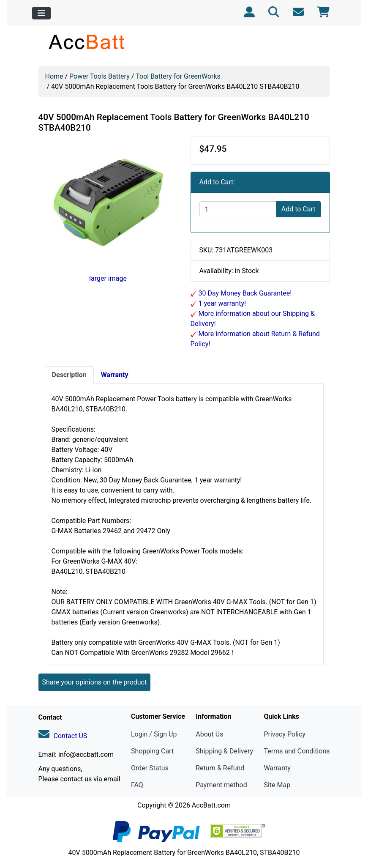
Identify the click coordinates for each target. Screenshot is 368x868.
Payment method (221, 785)
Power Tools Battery (99, 76)
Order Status (150, 768)
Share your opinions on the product (95, 682)
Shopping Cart (152, 751)
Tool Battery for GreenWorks (178, 76)
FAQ (137, 785)
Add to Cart (298, 209)
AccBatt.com (211, 805)
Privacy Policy (285, 734)
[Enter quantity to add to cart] (238, 209)
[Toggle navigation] (41, 13)
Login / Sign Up (154, 734)
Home (54, 76)
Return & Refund (220, 768)
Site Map (277, 785)
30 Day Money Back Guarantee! (244, 293)
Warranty (277, 768)
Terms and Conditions (297, 751)
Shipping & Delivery (224, 751)
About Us (209, 734)
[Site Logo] (87, 42)
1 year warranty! (222, 303)
